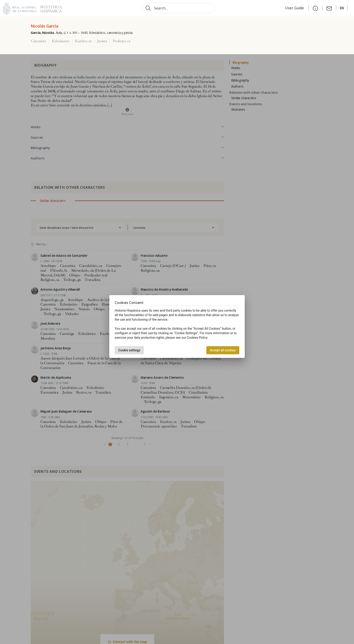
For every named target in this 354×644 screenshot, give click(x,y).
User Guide (295, 8)
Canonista (38, 41)
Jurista (102, 41)
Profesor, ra (121, 41)
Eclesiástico (61, 41)
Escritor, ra (83, 41)
